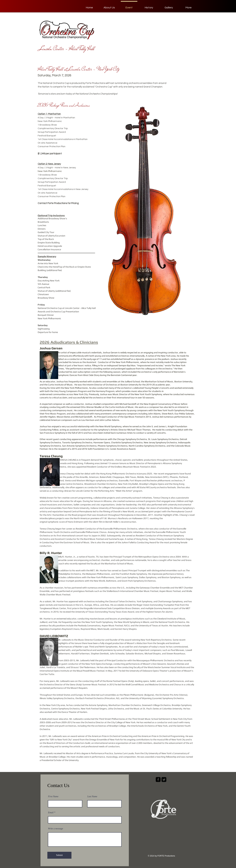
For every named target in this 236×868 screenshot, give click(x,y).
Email (51, 813)
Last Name (92, 797)
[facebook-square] (158, 780)
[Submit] (59, 855)
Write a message (56, 829)
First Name (53, 797)
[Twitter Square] (164, 780)
